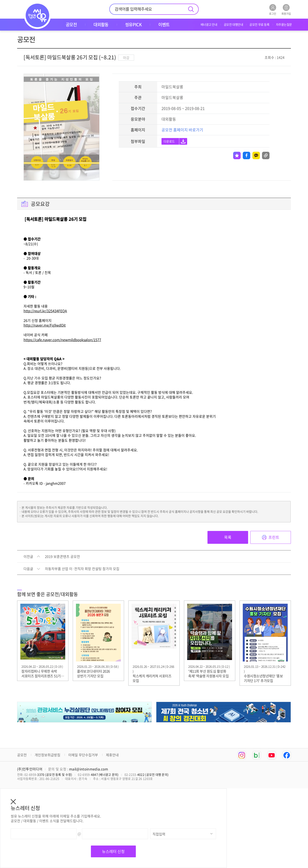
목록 (228, 537)
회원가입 (286, 10)
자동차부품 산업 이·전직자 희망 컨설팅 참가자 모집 (82, 569)
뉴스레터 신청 (113, 851)
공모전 (22, 755)
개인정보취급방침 (47, 755)
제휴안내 (112, 755)
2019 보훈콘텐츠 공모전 (62, 557)
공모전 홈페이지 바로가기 (182, 130)
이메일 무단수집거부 (83, 755)
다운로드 (169, 141)
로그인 (273, 10)
